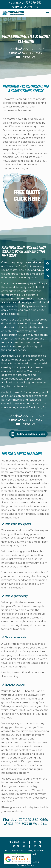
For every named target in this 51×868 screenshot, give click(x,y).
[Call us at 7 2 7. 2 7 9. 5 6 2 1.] (32, 3)
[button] (47, 13)
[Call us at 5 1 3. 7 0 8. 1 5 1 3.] (30, 7)
